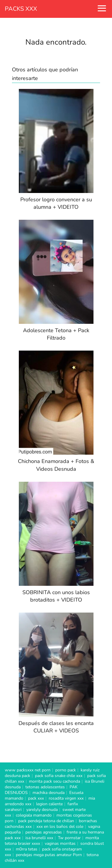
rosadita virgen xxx (66, 798)
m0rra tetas (27, 849)
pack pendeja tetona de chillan (46, 821)
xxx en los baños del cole (60, 827)
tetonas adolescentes (45, 787)
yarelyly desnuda (42, 810)
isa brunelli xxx (39, 838)
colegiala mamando (34, 815)
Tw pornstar (69, 838)
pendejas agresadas (44, 832)
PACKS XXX (21, 9)
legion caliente (49, 804)
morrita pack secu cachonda (55, 781)
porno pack (66, 770)
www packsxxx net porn (28, 770)
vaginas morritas (60, 843)
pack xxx (36, 798)
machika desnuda (49, 793)
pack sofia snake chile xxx (59, 776)
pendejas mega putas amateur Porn (49, 855)
